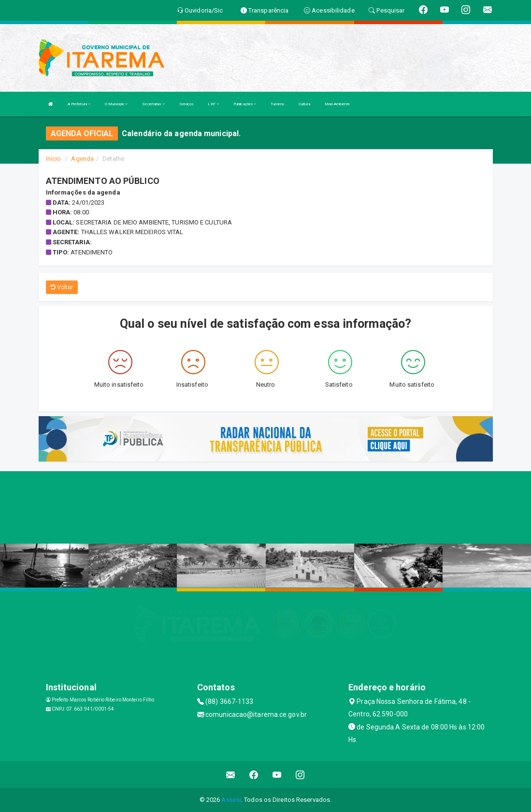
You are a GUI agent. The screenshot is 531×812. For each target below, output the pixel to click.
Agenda (82, 159)
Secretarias (153, 104)
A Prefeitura (79, 104)
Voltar (62, 287)
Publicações (245, 104)
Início (54, 159)
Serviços (187, 104)
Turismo (277, 104)
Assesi (231, 800)
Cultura (304, 104)
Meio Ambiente (337, 104)
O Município (116, 104)
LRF (213, 104)
